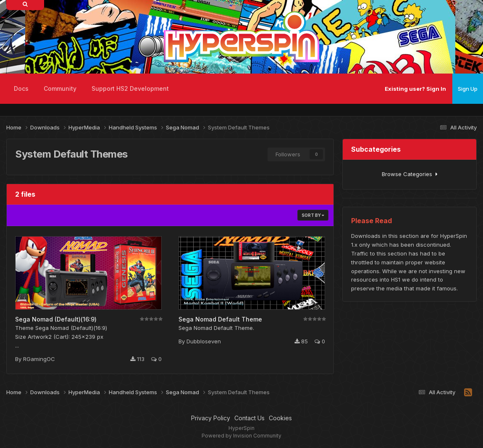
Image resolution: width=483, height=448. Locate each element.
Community (60, 88)
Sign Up (468, 89)
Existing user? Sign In (415, 89)
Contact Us (249, 418)
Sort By (313, 215)
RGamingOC (39, 359)
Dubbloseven (204, 341)
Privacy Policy (211, 418)
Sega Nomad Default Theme (220, 319)
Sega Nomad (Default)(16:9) (56, 319)
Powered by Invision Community (241, 436)
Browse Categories (410, 174)
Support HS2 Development (130, 88)
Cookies (280, 418)
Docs (21, 88)
